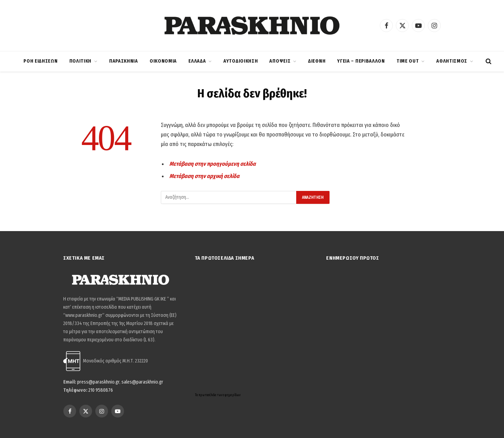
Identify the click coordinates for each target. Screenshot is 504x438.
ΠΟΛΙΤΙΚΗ (81, 61)
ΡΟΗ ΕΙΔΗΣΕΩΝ (40, 61)
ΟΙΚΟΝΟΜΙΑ (163, 61)
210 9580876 (101, 390)
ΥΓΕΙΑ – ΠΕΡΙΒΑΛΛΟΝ (361, 61)
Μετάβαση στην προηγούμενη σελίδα (213, 164)
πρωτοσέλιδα (208, 395)
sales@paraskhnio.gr (142, 382)
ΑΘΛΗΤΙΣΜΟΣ (452, 61)
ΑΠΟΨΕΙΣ (280, 61)
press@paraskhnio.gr (98, 382)
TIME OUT (408, 61)
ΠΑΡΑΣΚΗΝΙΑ (124, 61)
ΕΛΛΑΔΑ (197, 61)
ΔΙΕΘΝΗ (317, 61)
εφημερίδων (232, 395)
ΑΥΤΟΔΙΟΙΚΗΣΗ (241, 61)
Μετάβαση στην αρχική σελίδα (204, 176)
